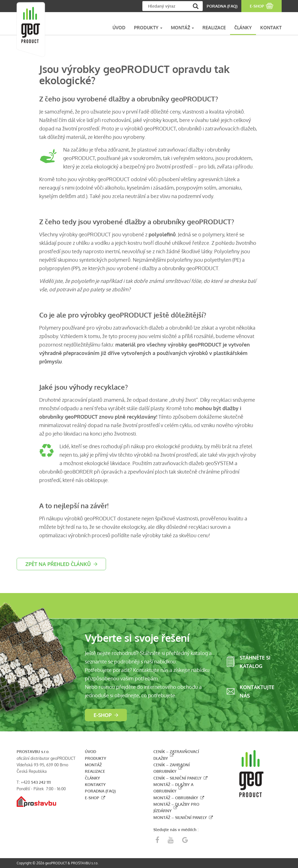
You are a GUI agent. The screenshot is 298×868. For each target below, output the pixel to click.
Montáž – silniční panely (180, 817)
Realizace (95, 771)
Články (92, 778)
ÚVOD (119, 28)
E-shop (103, 715)
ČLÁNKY (243, 28)
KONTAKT (271, 28)
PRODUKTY (148, 28)
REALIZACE (214, 28)
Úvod (90, 752)
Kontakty (95, 784)
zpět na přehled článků (58, 564)
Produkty (96, 758)
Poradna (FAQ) (100, 791)
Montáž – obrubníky (176, 798)
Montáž (93, 765)
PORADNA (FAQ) (222, 6)
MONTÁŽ (182, 28)
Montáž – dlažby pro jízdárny (176, 807)
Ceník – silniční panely (177, 778)
